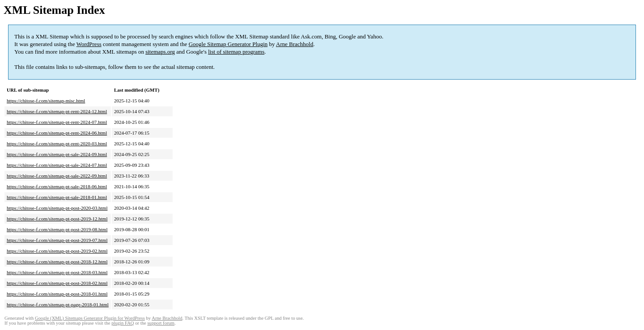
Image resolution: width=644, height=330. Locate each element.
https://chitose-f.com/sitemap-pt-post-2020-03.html (57, 208)
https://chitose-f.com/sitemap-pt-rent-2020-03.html (57, 144)
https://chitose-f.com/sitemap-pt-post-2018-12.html (57, 262)
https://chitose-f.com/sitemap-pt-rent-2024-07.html (57, 122)
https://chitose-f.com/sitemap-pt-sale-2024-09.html (57, 154)
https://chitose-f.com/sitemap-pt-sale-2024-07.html (57, 165)
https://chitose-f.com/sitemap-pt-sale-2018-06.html (57, 186)
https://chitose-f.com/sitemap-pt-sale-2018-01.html (57, 197)
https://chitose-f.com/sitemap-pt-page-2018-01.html (58, 305)
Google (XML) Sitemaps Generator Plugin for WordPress (90, 318)
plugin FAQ (123, 323)
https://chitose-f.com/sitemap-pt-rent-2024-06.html (57, 133)
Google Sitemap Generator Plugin (228, 44)
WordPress (89, 44)
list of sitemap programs (236, 52)
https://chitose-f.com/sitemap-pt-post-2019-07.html (57, 240)
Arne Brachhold (294, 44)
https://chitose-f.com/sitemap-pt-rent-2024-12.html (57, 111)
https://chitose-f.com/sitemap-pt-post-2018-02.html (57, 283)
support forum (161, 323)
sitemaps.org (160, 52)
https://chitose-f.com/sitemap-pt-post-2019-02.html (57, 251)
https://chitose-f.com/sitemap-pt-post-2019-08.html (57, 229)
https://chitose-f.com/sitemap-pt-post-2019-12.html (57, 219)
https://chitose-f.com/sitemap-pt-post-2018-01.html (57, 294)
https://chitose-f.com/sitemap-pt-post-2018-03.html (57, 272)
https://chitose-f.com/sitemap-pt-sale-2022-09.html (57, 176)
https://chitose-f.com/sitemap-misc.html (46, 101)
